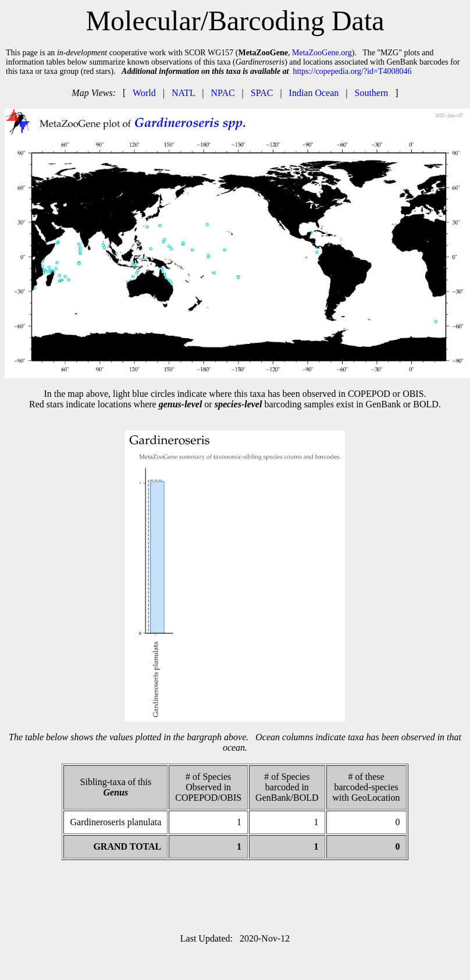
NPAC (222, 93)
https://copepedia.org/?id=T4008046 (352, 71)
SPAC (262, 93)
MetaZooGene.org (322, 53)
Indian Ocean (314, 93)
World (144, 93)
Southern (372, 93)
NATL (183, 93)
